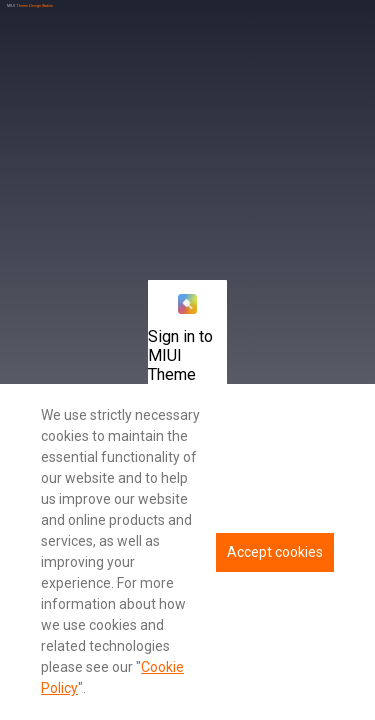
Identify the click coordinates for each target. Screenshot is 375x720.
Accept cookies (275, 552)
